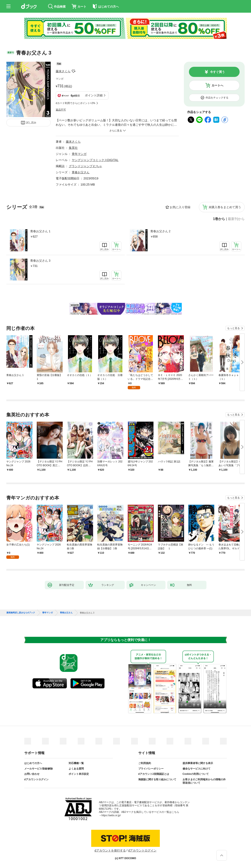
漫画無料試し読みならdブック (21, 613)
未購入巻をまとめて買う (225, 207)
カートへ (217, 85)
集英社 (73, 148)
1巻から (219, 219)
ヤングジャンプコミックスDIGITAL (95, 160)
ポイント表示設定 (79, 774)
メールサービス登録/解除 (39, 769)
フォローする (73, 71)
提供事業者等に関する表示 (198, 763)
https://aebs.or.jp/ (111, 815)
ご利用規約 (145, 763)
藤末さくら (63, 71)
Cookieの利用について (196, 774)
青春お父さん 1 (40, 231)
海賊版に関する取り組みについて (157, 779)
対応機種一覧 (76, 763)
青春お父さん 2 (160, 231)
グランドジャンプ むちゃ (85, 166)
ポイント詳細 (94, 95)
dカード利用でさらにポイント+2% (75, 103)
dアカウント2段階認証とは (154, 774)
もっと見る (233, 328)
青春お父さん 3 (40, 261)
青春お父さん (81, 172)
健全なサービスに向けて (197, 769)
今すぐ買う (217, 72)
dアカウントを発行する (110, 850)
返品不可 (61, 110)
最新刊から (236, 219)
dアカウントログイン (36, 779)
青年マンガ (79, 154)
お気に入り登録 (180, 207)
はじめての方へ (33, 763)
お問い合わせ (32, 774)
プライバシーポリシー (151, 769)
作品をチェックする (217, 98)
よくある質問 (76, 769)
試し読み (31, 123)
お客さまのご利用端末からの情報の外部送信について (204, 781)
